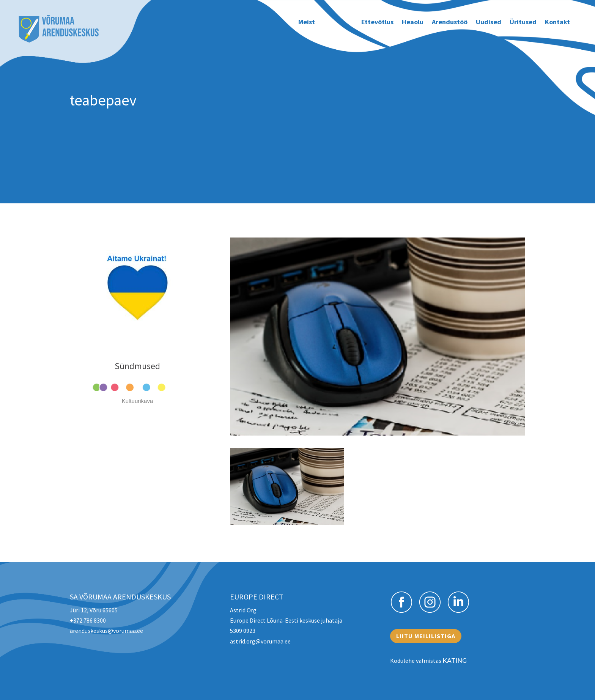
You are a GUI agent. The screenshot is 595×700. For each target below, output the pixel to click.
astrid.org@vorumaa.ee (260, 641)
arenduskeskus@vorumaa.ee (106, 631)
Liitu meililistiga (426, 636)
